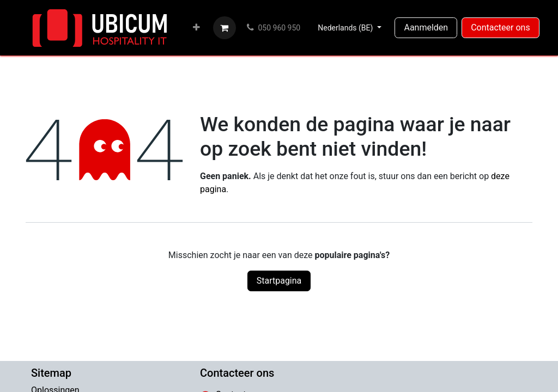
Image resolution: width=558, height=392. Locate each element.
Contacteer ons (501, 27)
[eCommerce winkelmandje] (225, 28)
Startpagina (279, 281)
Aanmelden (426, 27)
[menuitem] (196, 28)
